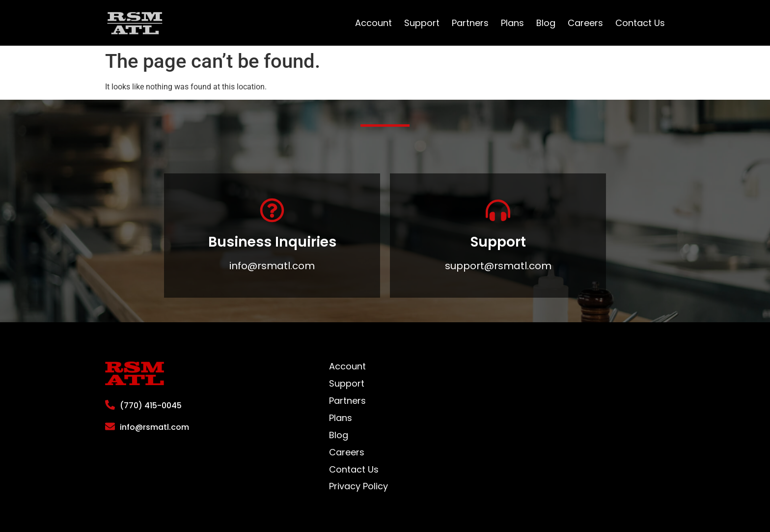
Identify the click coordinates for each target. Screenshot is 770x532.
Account (373, 23)
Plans (512, 23)
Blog (546, 23)
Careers (585, 23)
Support (422, 23)
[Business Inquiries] (272, 210)
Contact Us (640, 23)
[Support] (498, 210)
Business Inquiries (272, 242)
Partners (470, 23)
